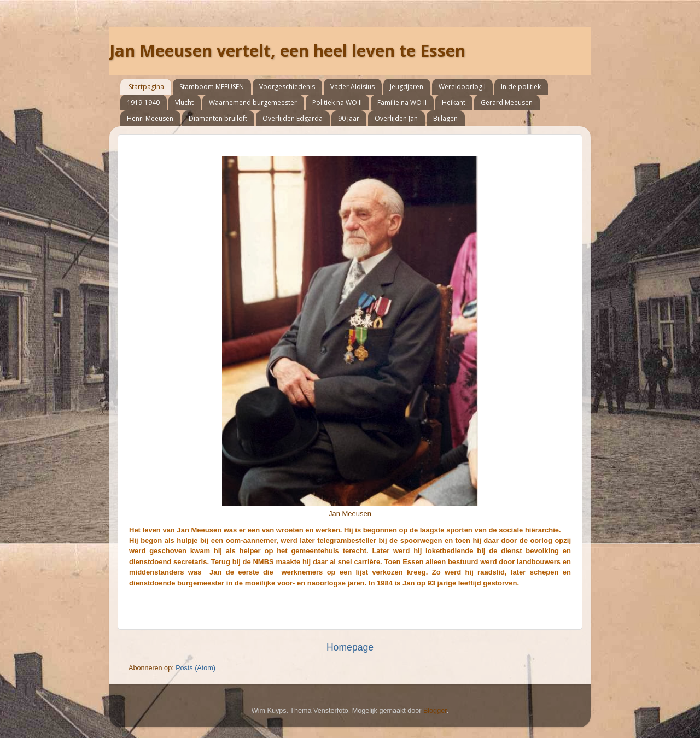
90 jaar (349, 118)
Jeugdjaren (407, 87)
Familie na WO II (402, 102)
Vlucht (184, 102)
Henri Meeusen (150, 118)
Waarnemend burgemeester (253, 102)
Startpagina (146, 87)
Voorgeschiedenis (287, 87)
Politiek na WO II (337, 102)
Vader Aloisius (352, 87)
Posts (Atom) (196, 668)
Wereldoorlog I (462, 87)
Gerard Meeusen (507, 102)
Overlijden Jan (396, 118)
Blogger (435, 711)
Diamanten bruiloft (218, 118)
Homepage (350, 647)
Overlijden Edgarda (293, 118)
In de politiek (521, 87)
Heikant (454, 102)
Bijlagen (445, 118)
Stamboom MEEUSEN (212, 87)
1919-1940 (143, 102)
